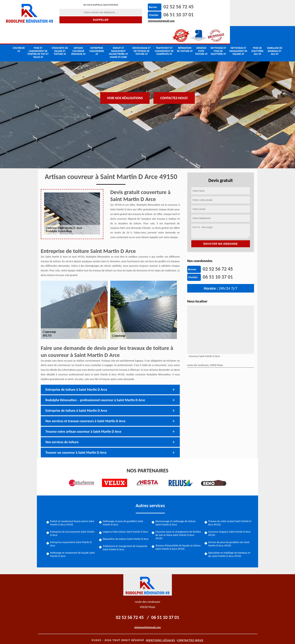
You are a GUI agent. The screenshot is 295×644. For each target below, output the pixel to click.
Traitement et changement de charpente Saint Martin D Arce (126, 547)
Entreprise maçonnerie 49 (97, 33)
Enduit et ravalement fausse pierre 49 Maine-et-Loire (118, 35)
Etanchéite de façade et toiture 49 (60, 33)
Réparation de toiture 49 (185, 32)
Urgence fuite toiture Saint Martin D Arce (126, 527)
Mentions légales (161, 637)
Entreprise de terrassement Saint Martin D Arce (73, 529)
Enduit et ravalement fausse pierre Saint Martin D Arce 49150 (73, 519)
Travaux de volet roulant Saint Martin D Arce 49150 (229, 519)
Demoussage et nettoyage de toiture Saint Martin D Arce (176, 519)
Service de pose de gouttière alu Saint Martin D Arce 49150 (228, 540)
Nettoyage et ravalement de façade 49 (238, 33)
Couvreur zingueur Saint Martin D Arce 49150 (229, 529)
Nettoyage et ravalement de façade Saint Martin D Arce (73, 550)
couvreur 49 (19, 32)
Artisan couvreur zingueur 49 (78, 33)
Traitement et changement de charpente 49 (164, 33)
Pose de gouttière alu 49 (257, 33)
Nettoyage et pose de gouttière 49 (218, 33)
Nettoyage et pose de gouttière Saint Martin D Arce (123, 519)
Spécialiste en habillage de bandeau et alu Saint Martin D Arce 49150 (229, 550)
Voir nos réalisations (125, 71)
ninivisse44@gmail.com (155, 21)
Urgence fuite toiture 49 (201, 33)
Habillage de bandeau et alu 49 (275, 33)
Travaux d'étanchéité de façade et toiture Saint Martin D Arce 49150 (178, 543)
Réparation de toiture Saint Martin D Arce (123, 536)
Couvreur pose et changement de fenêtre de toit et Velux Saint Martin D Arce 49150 (178, 531)
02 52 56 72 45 (172, 7)
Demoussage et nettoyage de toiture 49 (141, 33)
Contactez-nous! (174, 71)
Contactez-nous (190, 637)
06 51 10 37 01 (172, 15)
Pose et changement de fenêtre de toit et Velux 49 (38, 35)
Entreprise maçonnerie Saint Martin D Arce (72, 540)
